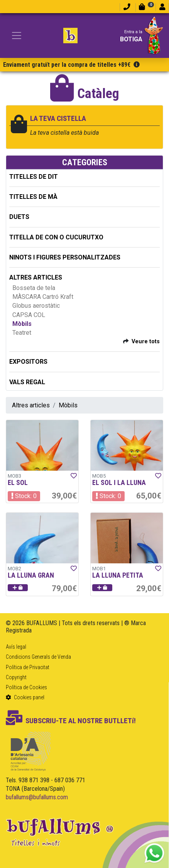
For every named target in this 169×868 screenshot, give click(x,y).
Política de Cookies (26, 687)
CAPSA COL (29, 315)
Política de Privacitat (28, 667)
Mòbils (22, 324)
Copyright (16, 677)
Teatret (22, 333)
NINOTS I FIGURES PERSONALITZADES (65, 257)
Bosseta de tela (34, 288)
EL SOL (18, 483)
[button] (18, 588)
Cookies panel (25, 697)
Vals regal (27, 382)
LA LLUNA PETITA (118, 575)
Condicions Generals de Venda (38, 657)
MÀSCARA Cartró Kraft (43, 297)
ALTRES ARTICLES (36, 277)
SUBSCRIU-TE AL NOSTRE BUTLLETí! (71, 721)
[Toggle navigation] (17, 36)
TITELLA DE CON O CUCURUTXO (56, 237)
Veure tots (146, 342)
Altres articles (31, 405)
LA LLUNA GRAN (31, 575)
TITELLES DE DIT (34, 177)
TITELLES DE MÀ (33, 197)
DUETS (19, 217)
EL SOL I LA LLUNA (119, 483)
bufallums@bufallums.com (37, 797)
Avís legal (16, 647)
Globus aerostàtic (36, 306)
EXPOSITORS (28, 362)
